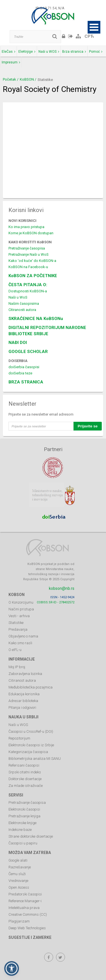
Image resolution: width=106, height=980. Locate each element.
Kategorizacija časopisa (28, 752)
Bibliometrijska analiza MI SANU (35, 759)
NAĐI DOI (18, 343)
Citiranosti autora (22, 310)
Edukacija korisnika (24, 694)
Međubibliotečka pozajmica (31, 687)
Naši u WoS (18, 297)
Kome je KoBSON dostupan (31, 233)
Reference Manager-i (25, 901)
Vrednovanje (18, 881)
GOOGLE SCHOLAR (28, 352)
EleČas (8, 52)
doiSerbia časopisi (24, 367)
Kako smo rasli (20, 643)
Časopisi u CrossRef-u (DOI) (31, 731)
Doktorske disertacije (25, 779)
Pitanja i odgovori (22, 708)
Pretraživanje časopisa (27, 248)
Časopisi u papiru (23, 843)
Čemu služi (17, 874)
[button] (12, 968)
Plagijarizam (19, 921)
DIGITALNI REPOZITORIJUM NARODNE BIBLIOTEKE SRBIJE (47, 331)
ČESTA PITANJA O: (28, 285)
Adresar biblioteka (23, 701)
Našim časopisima (24, 304)
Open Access (19, 887)
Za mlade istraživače (26, 786)
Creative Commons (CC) (28, 914)
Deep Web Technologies (27, 928)
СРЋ (89, 36)
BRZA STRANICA (26, 382)
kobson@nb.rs (62, 588)
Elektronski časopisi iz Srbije (31, 745)
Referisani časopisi (24, 765)
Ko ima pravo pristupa (26, 227)
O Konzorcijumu (21, 602)
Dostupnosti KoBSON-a (28, 291)
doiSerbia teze (20, 373)
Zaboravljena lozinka (25, 674)
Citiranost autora (22, 680)
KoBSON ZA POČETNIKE (33, 276)
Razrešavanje (20, 867)
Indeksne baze (20, 830)
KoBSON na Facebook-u (28, 267)
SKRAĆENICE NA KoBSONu (36, 319)
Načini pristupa (21, 609)
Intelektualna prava (24, 908)
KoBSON (27, 79)
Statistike (16, 623)
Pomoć (96, 52)
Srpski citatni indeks (25, 772)
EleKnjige (27, 52)
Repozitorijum (19, 738)
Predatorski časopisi (25, 894)
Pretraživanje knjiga (24, 816)
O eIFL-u (15, 650)
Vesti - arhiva (19, 616)
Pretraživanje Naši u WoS (29, 254)
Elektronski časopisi (24, 809)
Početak (9, 79)
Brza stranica (74, 52)
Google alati (18, 860)
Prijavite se (88, 426)
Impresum (11, 62)
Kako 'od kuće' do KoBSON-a (32, 261)
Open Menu (94, 27)
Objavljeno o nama (23, 636)
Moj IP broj (17, 667)
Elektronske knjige (22, 823)
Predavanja (18, 629)
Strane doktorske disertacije (31, 836)
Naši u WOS (49, 52)
